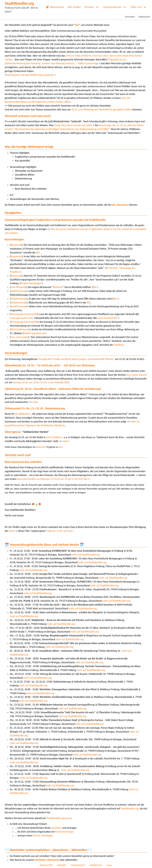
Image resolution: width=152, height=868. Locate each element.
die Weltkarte (23, 414)
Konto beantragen (64, 832)
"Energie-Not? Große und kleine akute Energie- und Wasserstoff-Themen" (76, 359)
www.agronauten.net (22, 318)
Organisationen (112, 7)
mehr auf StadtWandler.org (86, 555)
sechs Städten (54, 437)
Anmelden (130, 17)
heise (12, 531)
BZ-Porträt (112, 268)
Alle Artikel (74, 7)
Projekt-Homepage (31, 283)
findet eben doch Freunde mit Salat (74, 125)
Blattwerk (58, 287)
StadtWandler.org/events (59, 818)
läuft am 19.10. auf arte (60, 531)
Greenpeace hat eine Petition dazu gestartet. (32, 75)
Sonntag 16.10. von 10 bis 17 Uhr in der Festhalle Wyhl (41, 382)
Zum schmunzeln (19, 337)
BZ (38, 253)
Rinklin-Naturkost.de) (36, 333)
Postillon (119, 345)
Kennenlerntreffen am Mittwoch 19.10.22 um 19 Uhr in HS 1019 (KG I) (53, 479)
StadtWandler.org (130, 809)
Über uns (136, 7)
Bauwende (16, 245)
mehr (35, 402)
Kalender (41, 447)
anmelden (56, 828)
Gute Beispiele (18, 287)
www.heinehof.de (108, 318)
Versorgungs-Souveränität (24, 314)
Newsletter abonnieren (47, 860)
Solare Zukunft (139, 375)
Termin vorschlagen (43, 836)
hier (77, 25)
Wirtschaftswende (20, 329)
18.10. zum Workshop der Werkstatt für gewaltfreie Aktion (102, 110)
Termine (89, 7)
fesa (128, 375)
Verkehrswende (19, 291)
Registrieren (144, 17)
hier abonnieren (120, 205)
